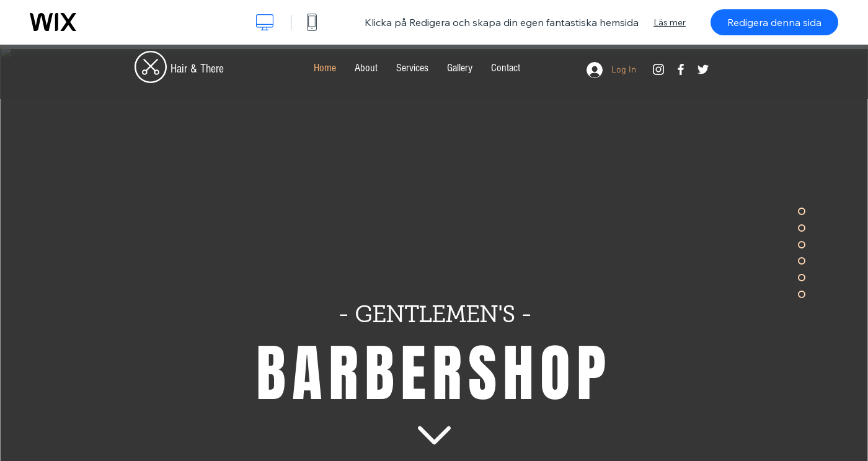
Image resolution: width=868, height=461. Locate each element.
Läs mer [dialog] (670, 22)
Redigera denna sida (774, 22)
